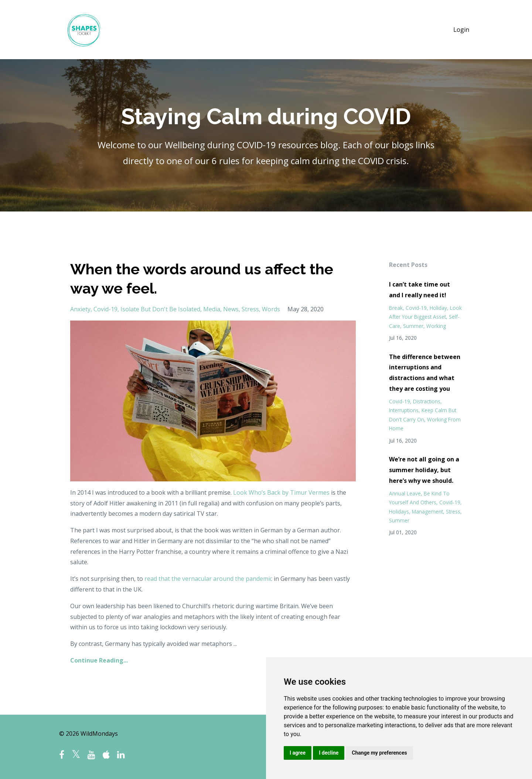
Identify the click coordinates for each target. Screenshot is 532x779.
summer (413, 326)
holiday (438, 308)
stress (250, 309)
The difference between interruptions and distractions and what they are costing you (425, 373)
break (396, 308)
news (231, 309)
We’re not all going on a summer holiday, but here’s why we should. (424, 470)
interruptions (404, 410)
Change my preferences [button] (379, 753)
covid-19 (105, 309)
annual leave (405, 493)
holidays (399, 512)
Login (461, 30)
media (212, 309)
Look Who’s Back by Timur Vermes (281, 492)
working (436, 326)
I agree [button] (298, 753)
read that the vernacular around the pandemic (208, 579)
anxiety (80, 309)
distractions (427, 401)
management (427, 512)
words (271, 309)
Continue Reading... (99, 660)
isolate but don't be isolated (160, 309)
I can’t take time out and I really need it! (420, 290)
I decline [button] (329, 753)
